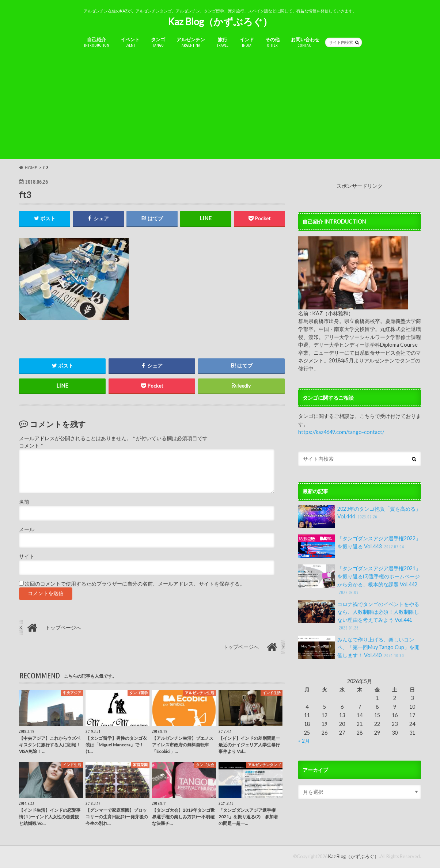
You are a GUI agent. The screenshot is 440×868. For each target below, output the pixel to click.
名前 (24, 502)
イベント (130, 42)
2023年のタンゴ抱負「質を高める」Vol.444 (359, 517)
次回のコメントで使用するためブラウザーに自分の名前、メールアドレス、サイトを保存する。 (135, 584)
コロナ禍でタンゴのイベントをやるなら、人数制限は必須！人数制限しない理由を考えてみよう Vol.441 (359, 616)
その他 (272, 42)
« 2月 (304, 741)
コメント (31, 446)
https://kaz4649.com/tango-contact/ (341, 432)
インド (247, 42)
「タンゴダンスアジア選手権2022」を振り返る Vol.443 (359, 546)
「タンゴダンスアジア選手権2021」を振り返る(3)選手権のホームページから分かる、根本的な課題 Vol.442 (359, 580)
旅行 (223, 42)
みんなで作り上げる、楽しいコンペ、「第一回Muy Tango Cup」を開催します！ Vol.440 (359, 648)
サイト (27, 557)
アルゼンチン (191, 42)
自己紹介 (97, 42)
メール (27, 530)
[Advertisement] (220, 108)
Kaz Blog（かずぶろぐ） (220, 22)
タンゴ (158, 42)
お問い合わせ (305, 42)
